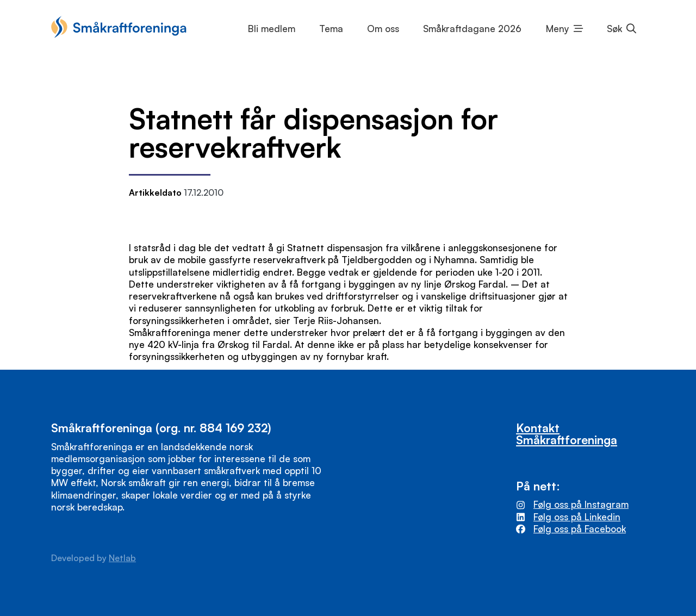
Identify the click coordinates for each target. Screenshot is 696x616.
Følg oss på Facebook (580, 529)
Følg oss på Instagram (581, 504)
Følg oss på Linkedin (577, 517)
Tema (331, 29)
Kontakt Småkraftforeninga (567, 433)
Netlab (122, 558)
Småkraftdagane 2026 (472, 29)
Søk (614, 29)
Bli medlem (272, 29)
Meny (558, 29)
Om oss (383, 29)
